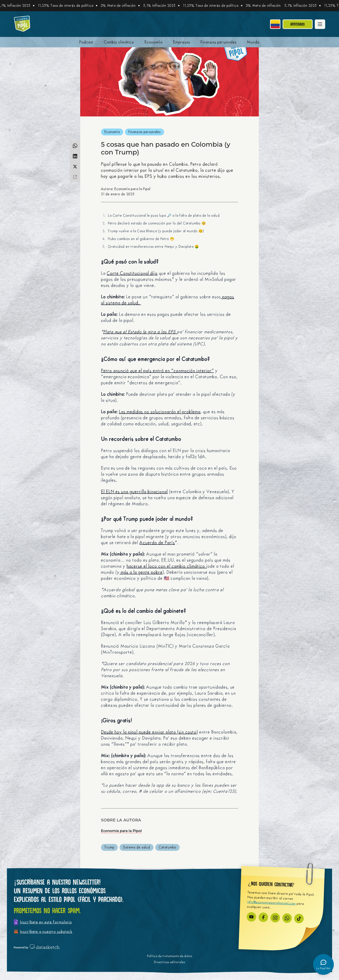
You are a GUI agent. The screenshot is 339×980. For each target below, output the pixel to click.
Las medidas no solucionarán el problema (160, 412)
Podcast (86, 42)
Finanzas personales (218, 42)
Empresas (181, 42)
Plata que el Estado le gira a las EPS (140, 332)
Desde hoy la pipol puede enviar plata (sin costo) (149, 732)
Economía (154, 42)
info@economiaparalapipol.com (271, 903)
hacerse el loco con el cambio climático (166, 566)
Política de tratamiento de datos (170, 956)
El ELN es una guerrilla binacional (134, 492)
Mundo (253, 42)
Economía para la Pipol (121, 831)
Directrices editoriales (169, 962)
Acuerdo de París (157, 543)
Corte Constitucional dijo (132, 273)
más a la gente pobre (141, 572)
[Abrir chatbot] (323, 964)
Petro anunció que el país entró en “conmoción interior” (157, 371)
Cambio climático (119, 42)
